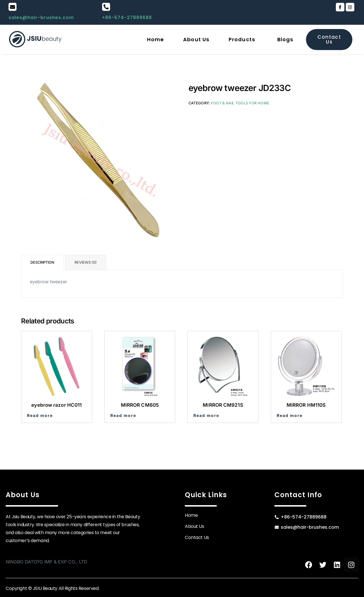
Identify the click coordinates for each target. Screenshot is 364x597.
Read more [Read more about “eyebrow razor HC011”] (40, 415)
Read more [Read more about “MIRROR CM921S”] (206, 415)
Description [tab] (42, 262)
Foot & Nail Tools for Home (240, 103)
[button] (243, 40)
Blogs (285, 39)
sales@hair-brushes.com (41, 17)
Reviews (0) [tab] (86, 262)
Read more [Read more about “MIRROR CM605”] (123, 415)
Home (155, 39)
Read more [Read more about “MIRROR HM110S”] (290, 415)
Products (242, 39)
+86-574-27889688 (127, 17)
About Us (196, 39)
